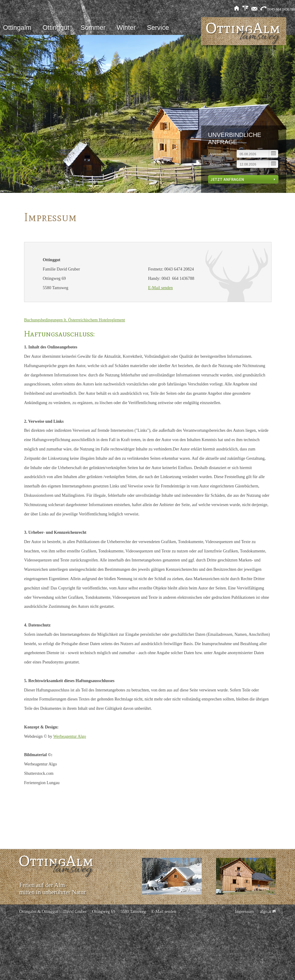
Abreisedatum (220, 164)
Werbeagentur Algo (70, 736)
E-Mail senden (160, 288)
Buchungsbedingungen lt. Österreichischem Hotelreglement (75, 320)
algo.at (267, 912)
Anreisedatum (220, 154)
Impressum (244, 912)
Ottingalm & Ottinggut (39, 912)
